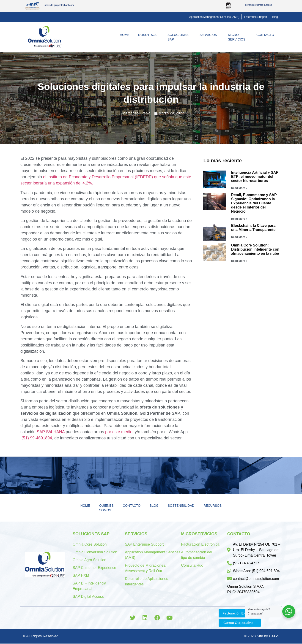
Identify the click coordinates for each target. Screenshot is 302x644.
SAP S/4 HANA (51, 432)
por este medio (119, 432)
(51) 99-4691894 (37, 438)
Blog (154, 506)
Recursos (213, 506)
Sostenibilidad (181, 506)
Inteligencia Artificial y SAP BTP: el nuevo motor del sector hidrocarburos (255, 177)
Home (125, 35)
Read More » (239, 188)
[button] (214, 17)
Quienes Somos (106, 508)
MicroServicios (238, 37)
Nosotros (148, 35)
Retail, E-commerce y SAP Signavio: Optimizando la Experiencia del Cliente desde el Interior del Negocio (254, 203)
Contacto (266, 35)
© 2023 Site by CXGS (262, 637)
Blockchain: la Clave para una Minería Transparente (253, 228)
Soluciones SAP (179, 37)
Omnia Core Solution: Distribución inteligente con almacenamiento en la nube (255, 249)
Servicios (209, 35)
